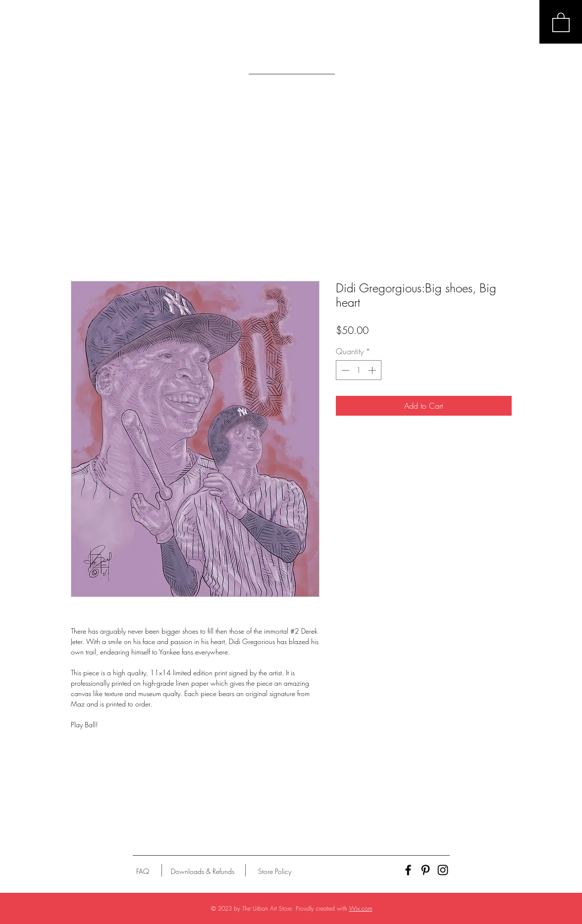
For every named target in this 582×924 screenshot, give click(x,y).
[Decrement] (344, 370)
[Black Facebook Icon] (408, 870)
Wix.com (361, 908)
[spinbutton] (359, 370)
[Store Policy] (275, 871)
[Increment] (373, 370)
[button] (561, 22)
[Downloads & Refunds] (203, 871)
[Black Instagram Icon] (443, 870)
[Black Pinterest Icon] (425, 870)
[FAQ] (143, 871)
